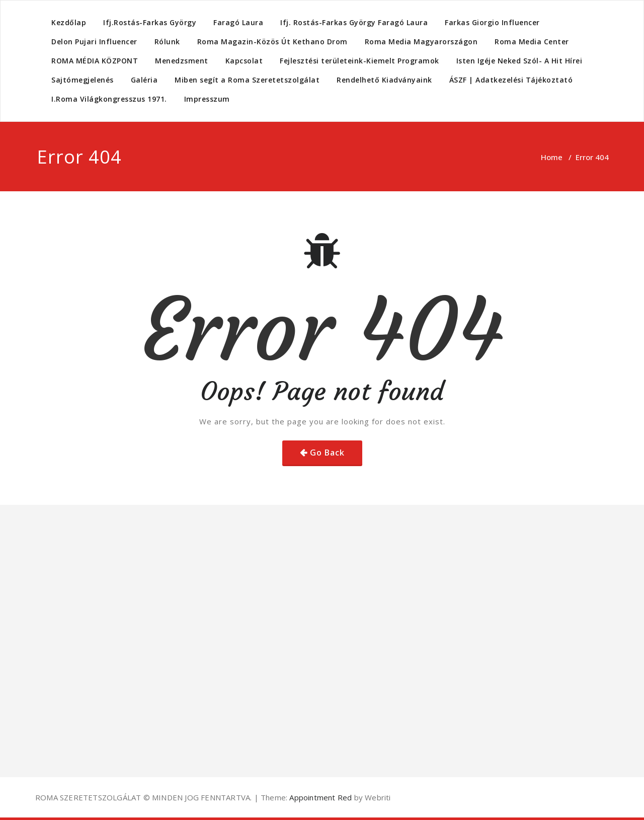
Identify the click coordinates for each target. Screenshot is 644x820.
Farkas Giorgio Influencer (492, 22)
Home (552, 157)
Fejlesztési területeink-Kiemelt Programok (359, 61)
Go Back (327, 453)
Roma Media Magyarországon (421, 42)
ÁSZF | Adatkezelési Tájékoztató (511, 80)
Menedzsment (182, 61)
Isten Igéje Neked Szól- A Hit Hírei (519, 61)
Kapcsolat (244, 61)
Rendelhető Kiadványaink (384, 80)
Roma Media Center (532, 42)
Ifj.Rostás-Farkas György (150, 22)
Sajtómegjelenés (83, 80)
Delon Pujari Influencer (94, 42)
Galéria (144, 80)
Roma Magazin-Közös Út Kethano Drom (272, 42)
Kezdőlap (69, 22)
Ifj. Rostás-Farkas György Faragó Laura (354, 22)
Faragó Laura (238, 22)
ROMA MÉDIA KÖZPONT (95, 61)
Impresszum (207, 99)
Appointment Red (319, 797)
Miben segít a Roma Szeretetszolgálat (247, 80)
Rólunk (167, 42)
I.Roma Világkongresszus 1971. (109, 99)
